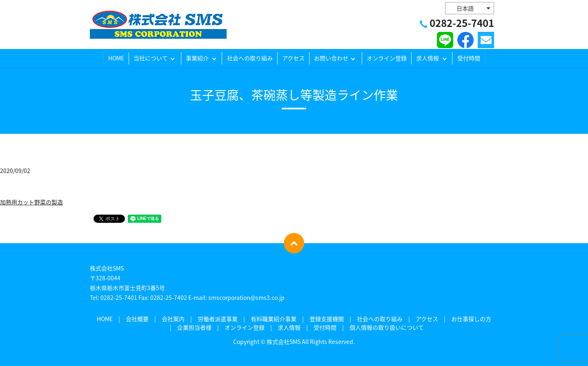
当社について (151, 58)
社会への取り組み (250, 58)
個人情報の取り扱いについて (387, 327)
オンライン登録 (387, 58)
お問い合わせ (331, 58)
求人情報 (428, 58)
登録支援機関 (327, 319)
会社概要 (137, 319)
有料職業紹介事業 (274, 319)
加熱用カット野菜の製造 (31, 202)
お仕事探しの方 (471, 319)
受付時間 (469, 58)
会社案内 (173, 319)
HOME (116, 58)
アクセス (293, 58)
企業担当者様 (194, 327)
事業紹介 (197, 58)
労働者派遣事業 (218, 319)
